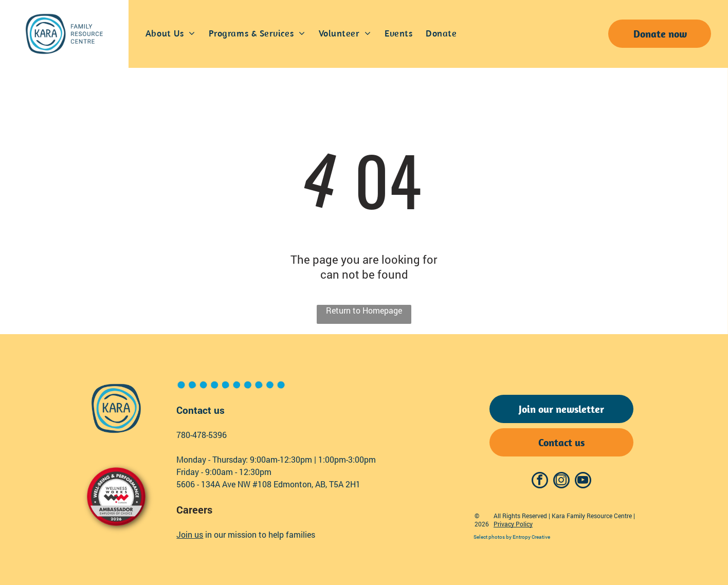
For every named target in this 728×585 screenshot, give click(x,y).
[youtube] (583, 481)
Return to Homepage (364, 310)
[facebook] (540, 481)
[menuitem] (170, 34)
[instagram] (561, 481)
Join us (190, 534)
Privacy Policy (513, 524)
